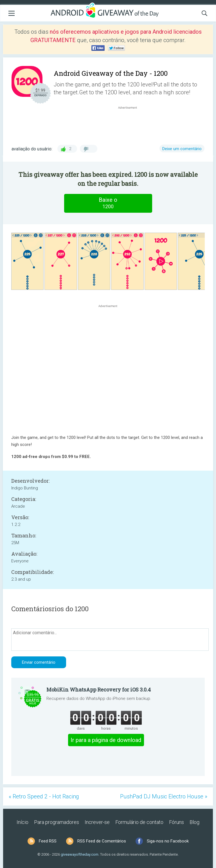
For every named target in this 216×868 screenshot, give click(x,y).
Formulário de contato (139, 822)
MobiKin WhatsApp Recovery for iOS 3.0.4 (99, 690)
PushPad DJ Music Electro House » (164, 796)
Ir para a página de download (106, 740)
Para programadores (57, 822)
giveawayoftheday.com (80, 854)
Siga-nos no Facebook (168, 841)
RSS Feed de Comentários (102, 841)
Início (22, 822)
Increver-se (97, 822)
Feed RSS (48, 841)
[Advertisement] (130, 124)
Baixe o (108, 203)
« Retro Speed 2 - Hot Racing (44, 796)
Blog (194, 822)
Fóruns (176, 822)
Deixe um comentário (182, 149)
